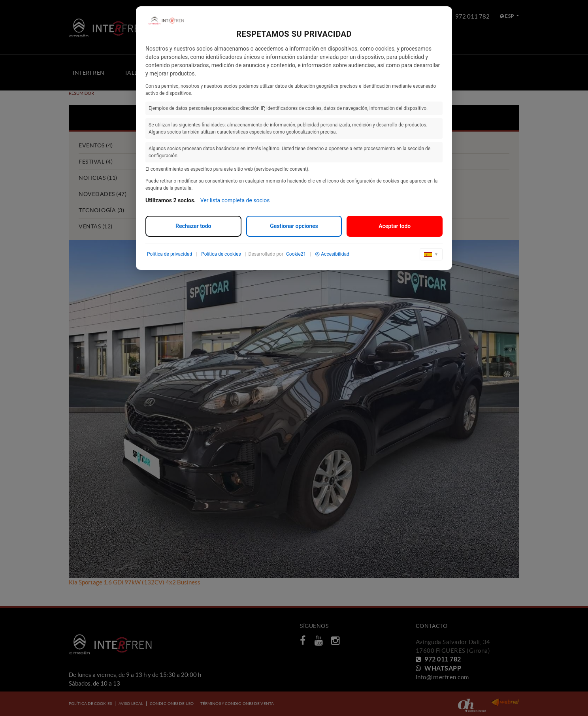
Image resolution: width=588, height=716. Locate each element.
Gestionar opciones (294, 226)
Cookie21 (296, 254)
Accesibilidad (332, 254)
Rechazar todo (193, 226)
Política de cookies (221, 254)
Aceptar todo (395, 226)
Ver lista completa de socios (235, 200)
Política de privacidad (170, 254)
